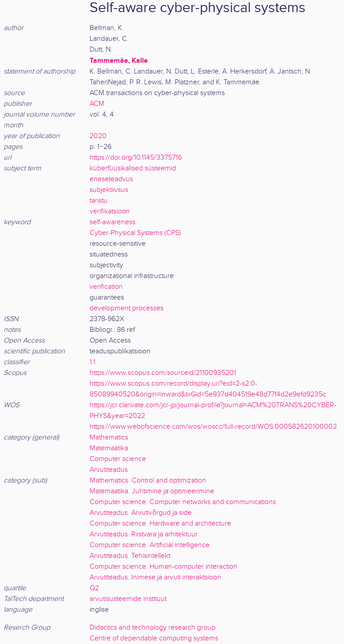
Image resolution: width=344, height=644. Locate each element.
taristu (99, 201)
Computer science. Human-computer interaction (163, 567)
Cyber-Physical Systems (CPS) (135, 233)
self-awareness (112, 222)
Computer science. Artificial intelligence (150, 545)
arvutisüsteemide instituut (128, 599)
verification (106, 287)
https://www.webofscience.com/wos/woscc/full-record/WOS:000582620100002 (213, 427)
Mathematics (109, 437)
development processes (127, 308)
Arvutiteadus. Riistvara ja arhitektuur (144, 534)
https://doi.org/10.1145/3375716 (136, 158)
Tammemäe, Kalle (119, 61)
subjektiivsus (109, 190)
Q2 (94, 588)
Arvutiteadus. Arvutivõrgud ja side (141, 513)
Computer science (118, 459)
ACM (97, 104)
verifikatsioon (110, 211)
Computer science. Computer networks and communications (183, 502)
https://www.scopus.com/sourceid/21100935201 (163, 373)
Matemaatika (109, 448)
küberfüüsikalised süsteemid (133, 168)
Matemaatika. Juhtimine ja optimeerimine (152, 491)
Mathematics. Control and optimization (148, 481)
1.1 (92, 362)
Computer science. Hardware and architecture (160, 524)
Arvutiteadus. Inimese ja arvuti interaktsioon (155, 577)
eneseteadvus (111, 179)
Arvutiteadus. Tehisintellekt (130, 556)
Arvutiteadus (109, 470)
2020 (98, 136)
